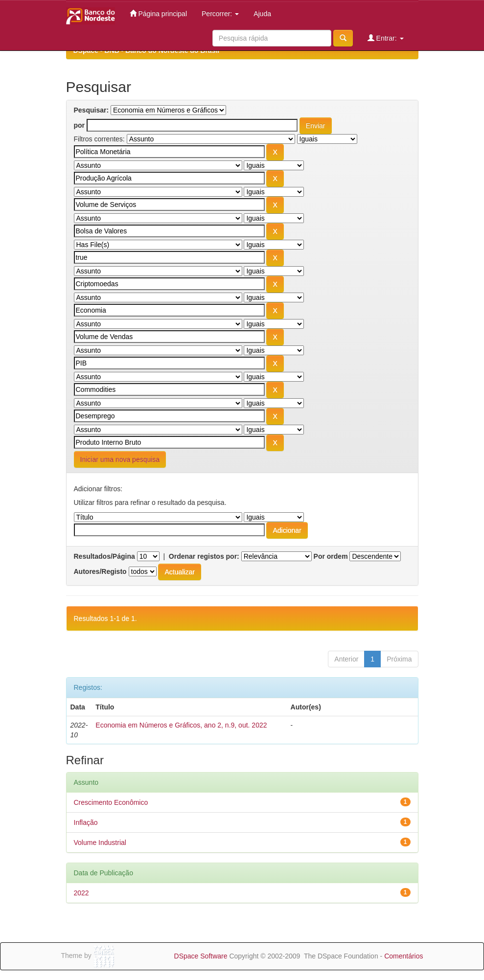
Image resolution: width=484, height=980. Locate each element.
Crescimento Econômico (111, 802)
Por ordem (331, 556)
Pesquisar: (92, 110)
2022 (81, 893)
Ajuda (262, 14)
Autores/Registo (100, 571)
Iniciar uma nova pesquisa (120, 459)
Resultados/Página (104, 556)
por (80, 125)
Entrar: (386, 38)
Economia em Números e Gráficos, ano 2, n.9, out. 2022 (181, 725)
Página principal (159, 13)
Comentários (403, 956)
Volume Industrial (100, 843)
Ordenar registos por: (204, 556)
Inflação (86, 822)
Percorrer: (220, 14)
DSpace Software (201, 956)
